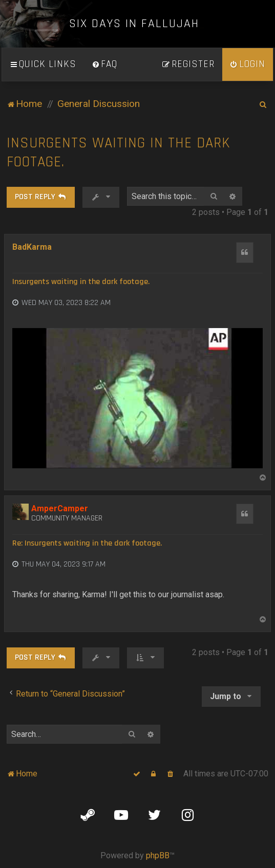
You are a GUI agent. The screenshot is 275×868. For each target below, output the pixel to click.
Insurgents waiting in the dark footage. (119, 153)
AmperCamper (60, 508)
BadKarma (32, 247)
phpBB (158, 855)
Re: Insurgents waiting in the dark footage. (87, 544)
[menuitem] (104, 64)
